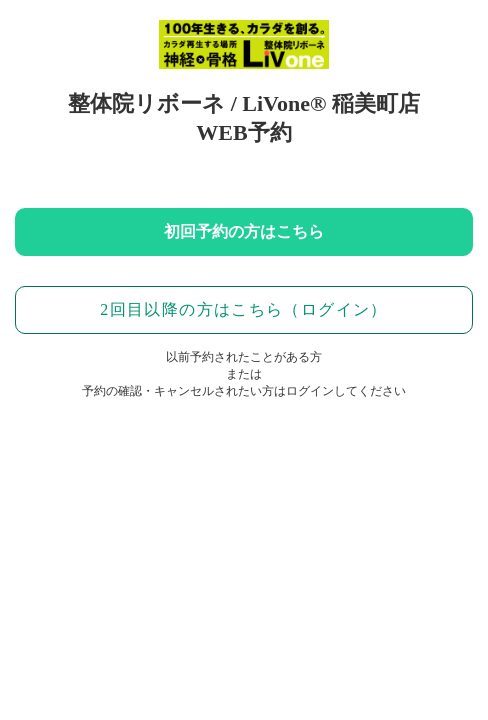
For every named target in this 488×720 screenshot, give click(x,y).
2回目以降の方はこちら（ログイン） (243, 309)
